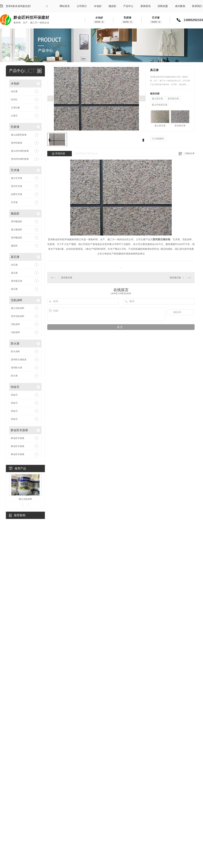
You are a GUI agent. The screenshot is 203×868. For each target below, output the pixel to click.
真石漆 (15, 257)
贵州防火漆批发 (19, 360)
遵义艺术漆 (16, 178)
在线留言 (158, 139)
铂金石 (15, 387)
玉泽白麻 (15, 108)
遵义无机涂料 (18, 308)
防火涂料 (15, 351)
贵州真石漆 (16, 281)
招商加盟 (163, 6)
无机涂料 (16, 300)
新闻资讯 (146, 6)
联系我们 (197, 6)
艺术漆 (15, 170)
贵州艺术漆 (16, 186)
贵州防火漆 (16, 368)
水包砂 (98, 6)
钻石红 (14, 99)
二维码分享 (189, 153)
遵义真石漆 (157, 99)
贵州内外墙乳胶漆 (20, 159)
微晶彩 (112, 6)
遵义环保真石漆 (160, 105)
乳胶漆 (15, 127)
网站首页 (65, 6)
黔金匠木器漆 (19, 430)
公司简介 (82, 6)
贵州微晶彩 (16, 221)
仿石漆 (14, 265)
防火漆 (15, 344)
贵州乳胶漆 (16, 143)
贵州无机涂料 (18, 316)
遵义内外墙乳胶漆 (20, 151)
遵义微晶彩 (16, 229)
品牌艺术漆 (16, 194)
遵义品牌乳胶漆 (19, 135)
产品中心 (128, 6)
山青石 (14, 116)
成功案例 (180, 6)
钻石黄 (14, 91)
